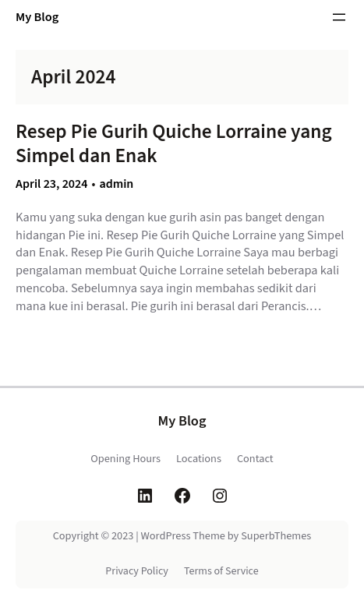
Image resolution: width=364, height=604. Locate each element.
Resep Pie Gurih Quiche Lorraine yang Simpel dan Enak (174, 144)
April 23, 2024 (52, 184)
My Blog (37, 17)
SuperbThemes (276, 536)
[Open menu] (339, 17)
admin (116, 184)
